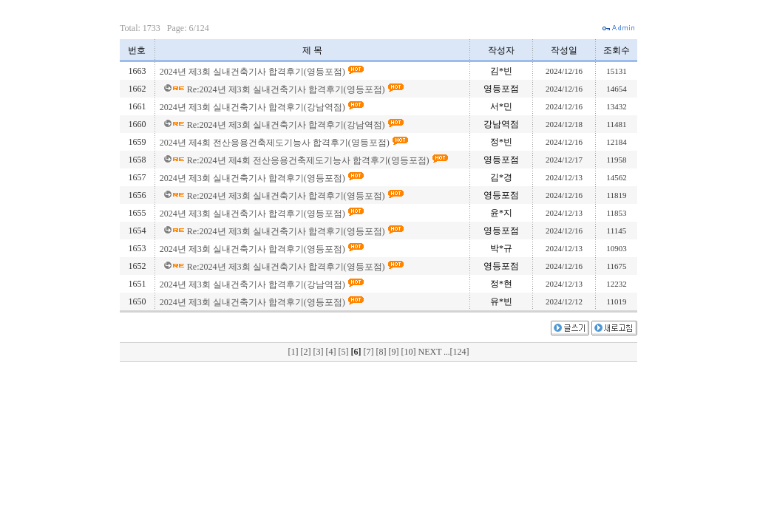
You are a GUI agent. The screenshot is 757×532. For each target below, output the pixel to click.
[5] (344, 352)
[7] (369, 352)
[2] (306, 352)
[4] (332, 352)
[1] (294, 352)
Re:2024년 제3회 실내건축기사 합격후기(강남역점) (287, 125)
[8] (382, 352)
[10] (409, 352)
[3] (319, 352)
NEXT (431, 352)
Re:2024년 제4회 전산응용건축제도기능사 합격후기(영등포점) (309, 160)
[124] (460, 352)
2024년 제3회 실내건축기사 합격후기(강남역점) (254, 107)
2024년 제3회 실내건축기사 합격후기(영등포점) (254, 72)
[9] (394, 352)
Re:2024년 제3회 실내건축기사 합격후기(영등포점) (287, 89)
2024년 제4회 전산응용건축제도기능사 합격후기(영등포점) (276, 143)
